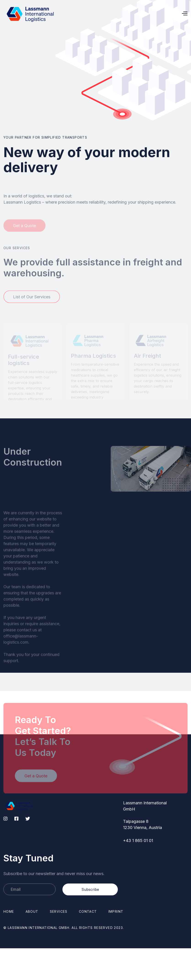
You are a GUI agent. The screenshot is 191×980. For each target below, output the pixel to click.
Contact (88, 911)
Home (9, 911)
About (32, 911)
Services (59, 911)
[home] (30, 14)
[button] (137, 14)
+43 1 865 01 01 (138, 841)
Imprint (116, 911)
